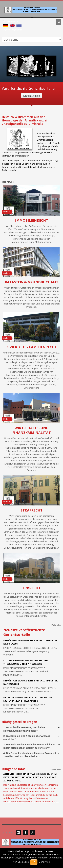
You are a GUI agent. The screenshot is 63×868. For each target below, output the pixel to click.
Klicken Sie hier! (32, 96)
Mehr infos (56, 625)
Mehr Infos (44, 862)
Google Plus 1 (33, 833)
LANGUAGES (10, 21)
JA (34, 862)
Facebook (25, 833)
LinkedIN (18, 833)
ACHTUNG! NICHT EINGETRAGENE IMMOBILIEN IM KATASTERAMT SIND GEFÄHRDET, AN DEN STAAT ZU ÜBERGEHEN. (30, 777)
